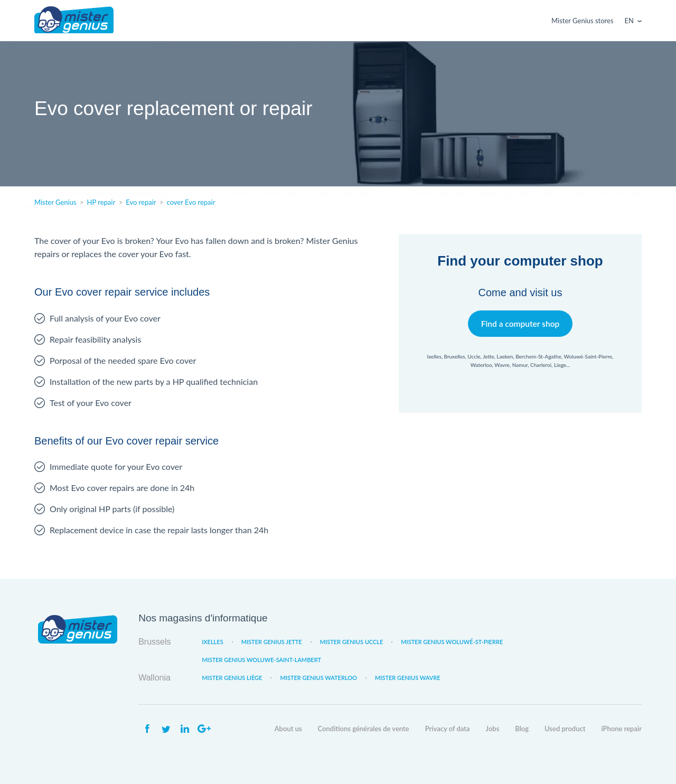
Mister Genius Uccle (352, 642)
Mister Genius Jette (272, 642)
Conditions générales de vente (364, 729)
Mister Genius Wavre (408, 678)
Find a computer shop (520, 323)
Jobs (493, 729)
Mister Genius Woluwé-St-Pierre (452, 642)
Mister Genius (74, 21)
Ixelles (212, 642)
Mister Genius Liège (232, 678)
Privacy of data (448, 729)
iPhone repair (621, 729)
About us (288, 729)
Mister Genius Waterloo (318, 678)
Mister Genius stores (582, 21)
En (629, 21)
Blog (522, 729)
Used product (565, 729)
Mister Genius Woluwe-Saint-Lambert (261, 660)
